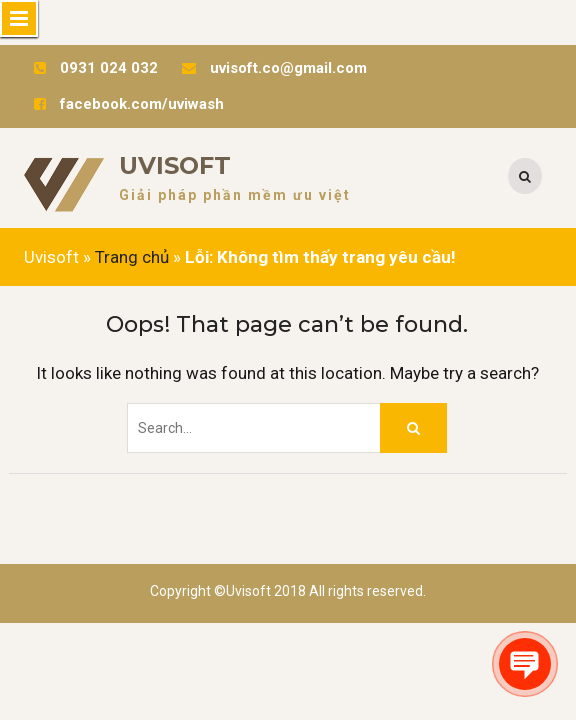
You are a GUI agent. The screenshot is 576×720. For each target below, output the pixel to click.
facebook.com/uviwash (142, 104)
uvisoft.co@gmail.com (288, 68)
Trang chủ (132, 257)
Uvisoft (175, 165)
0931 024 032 (109, 68)
